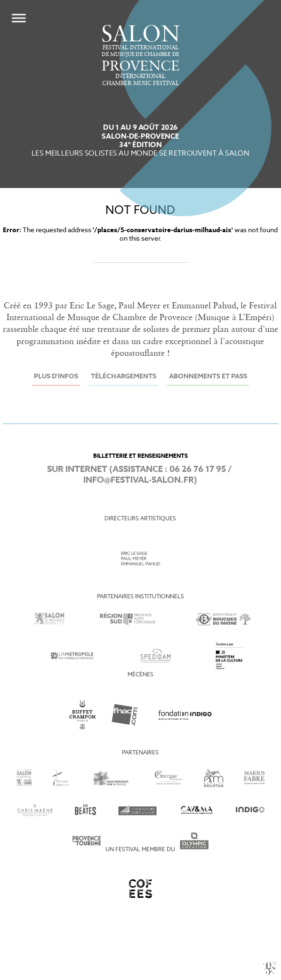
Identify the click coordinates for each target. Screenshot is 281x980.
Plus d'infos (56, 377)
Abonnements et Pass (208, 377)
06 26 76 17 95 (198, 470)
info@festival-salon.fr (139, 480)
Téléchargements (124, 377)
